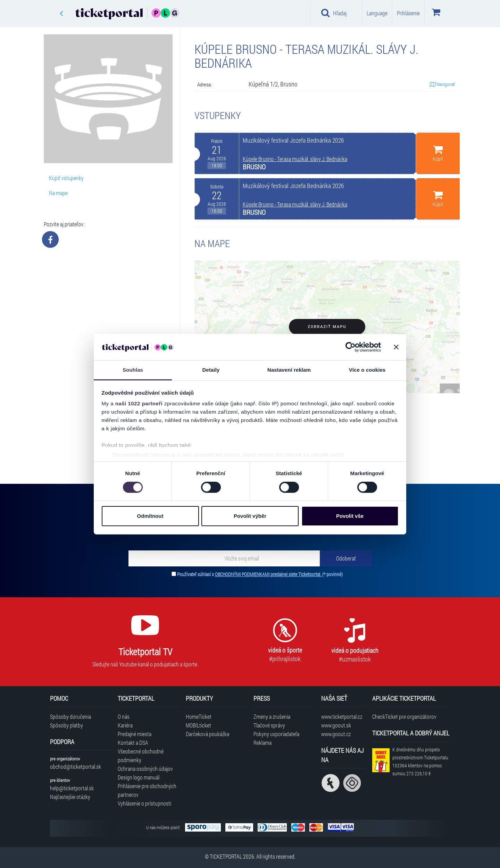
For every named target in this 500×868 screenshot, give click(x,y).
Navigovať (442, 84)
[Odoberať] (346, 558)
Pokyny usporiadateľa (276, 734)
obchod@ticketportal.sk (76, 766)
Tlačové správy (269, 725)
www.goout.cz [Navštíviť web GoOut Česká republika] (336, 734)
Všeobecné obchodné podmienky (141, 756)
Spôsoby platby (66, 725)
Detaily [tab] (211, 370)
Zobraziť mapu (327, 327)
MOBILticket (198, 725)
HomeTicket (199, 717)
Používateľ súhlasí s (260, 574)
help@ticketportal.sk (72, 788)
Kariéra (125, 725)
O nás (124, 717)
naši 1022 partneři (139, 403)
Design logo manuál (139, 777)
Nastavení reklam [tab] (289, 370)
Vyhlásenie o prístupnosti (144, 803)
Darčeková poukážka (207, 734)
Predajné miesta (135, 734)
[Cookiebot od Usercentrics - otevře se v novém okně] (351, 347)
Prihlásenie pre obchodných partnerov (147, 790)
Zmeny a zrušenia (272, 717)
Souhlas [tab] (133, 370)
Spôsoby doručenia (70, 717)
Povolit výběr (250, 516)
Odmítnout (150, 516)
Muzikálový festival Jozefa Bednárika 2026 (293, 140)
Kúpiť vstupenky (66, 178)
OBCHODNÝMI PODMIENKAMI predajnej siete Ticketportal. (269, 574)
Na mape (58, 193)
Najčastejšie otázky (70, 797)
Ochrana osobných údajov (145, 769)
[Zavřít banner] (396, 347)
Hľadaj (334, 13)
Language (377, 13)
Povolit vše (350, 516)
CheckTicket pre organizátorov (404, 717)
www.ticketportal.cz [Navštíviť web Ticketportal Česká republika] (342, 717)
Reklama (262, 743)
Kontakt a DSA (133, 743)
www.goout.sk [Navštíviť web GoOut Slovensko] (336, 725)
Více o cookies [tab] (367, 370)
